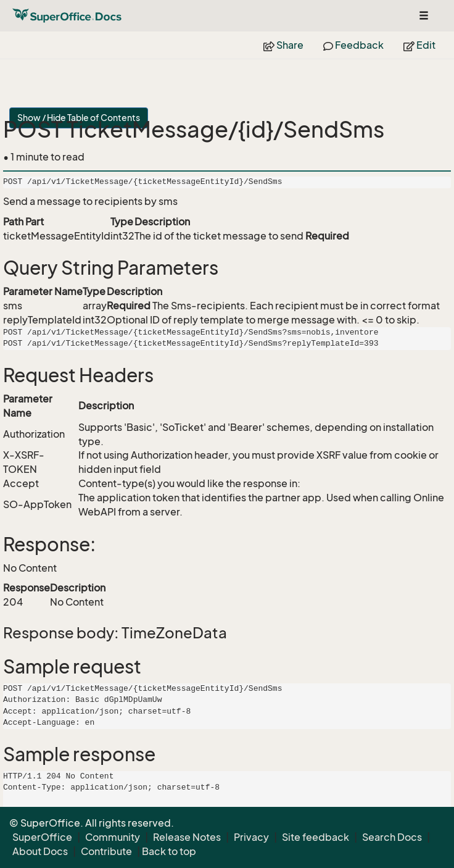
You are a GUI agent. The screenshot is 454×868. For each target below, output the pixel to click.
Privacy (251, 837)
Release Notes (187, 837)
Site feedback (316, 837)
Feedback (353, 45)
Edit (419, 45)
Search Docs (392, 837)
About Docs (40, 851)
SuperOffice (42, 837)
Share (283, 45)
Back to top (169, 851)
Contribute (106, 851)
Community (113, 837)
